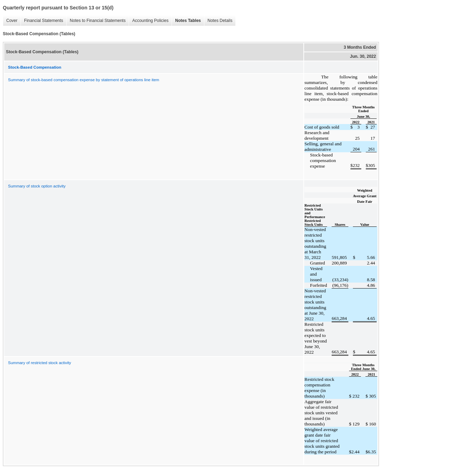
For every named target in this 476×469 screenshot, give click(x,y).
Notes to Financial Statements (96, 21)
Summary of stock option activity (37, 186)
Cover (10, 21)
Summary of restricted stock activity (40, 363)
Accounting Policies (149, 21)
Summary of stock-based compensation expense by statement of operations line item (84, 80)
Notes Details (218, 21)
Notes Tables (186, 21)
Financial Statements (42, 21)
